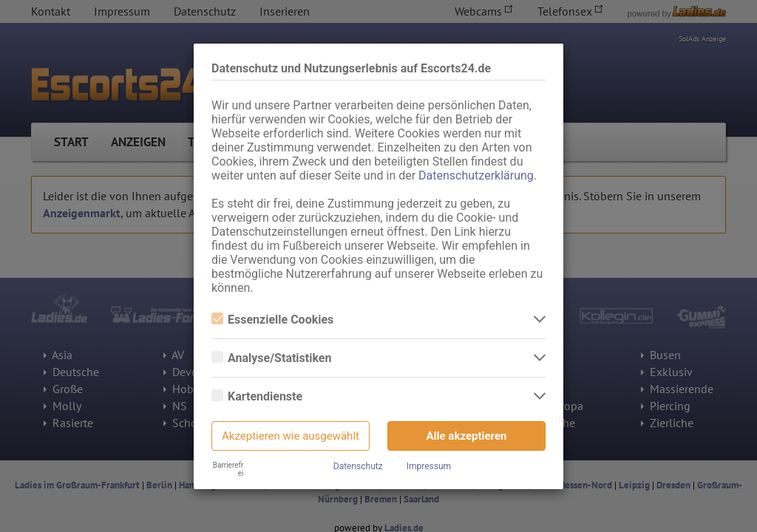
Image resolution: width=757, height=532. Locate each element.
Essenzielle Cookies (272, 320)
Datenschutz (358, 466)
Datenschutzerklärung (476, 175)
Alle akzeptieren (467, 436)
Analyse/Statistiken (271, 358)
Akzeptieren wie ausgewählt (291, 436)
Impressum (429, 466)
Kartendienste (257, 396)
